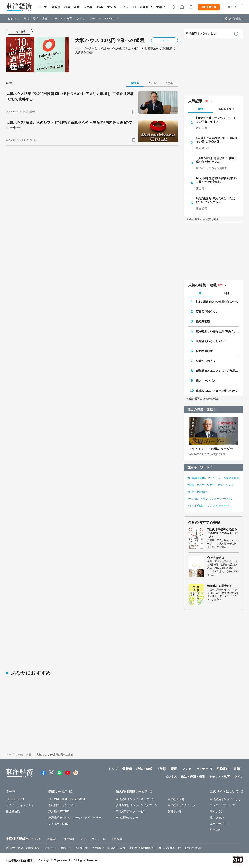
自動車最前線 (204, 351)
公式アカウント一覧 (93, 839)
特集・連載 (72, 7)
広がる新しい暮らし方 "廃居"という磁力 (218, 331)
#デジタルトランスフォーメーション (210, 499)
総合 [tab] (201, 109)
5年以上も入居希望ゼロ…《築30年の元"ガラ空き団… (216, 140)
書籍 (159, 7)
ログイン (232, 7)
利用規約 (215, 830)
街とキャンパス (206, 381)
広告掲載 (117, 839)
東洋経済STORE (59, 811)
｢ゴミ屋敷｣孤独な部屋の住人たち (217, 302)
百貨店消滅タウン (207, 312)
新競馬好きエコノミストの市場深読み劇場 (218, 371)
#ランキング (226, 485)
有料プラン (217, 811)
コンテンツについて (222, 805)
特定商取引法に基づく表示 (108, 848)
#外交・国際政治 (198, 492)
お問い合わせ (193, 848)
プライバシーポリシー (58, 848)
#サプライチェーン (217, 505)
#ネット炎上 (195, 505)
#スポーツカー (206, 485)
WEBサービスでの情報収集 (23, 848)
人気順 (88, 7)
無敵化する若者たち (220, 586)
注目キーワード (199, 467)
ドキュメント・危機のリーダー (211, 449)
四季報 (144, 7)
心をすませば (216, 558)
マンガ (112, 7)
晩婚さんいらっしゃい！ (211, 341)
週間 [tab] (226, 293)
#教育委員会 (232, 478)
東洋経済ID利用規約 (142, 848)
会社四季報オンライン (62, 805)
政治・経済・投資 (36, 18)
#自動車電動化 (197, 478)
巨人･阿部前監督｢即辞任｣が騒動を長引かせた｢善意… (216, 180)
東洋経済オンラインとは (201, 33)
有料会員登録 (209, 7)
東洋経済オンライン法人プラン (135, 799)
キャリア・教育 (62, 18)
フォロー (164, 40)
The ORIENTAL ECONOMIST (67, 799)
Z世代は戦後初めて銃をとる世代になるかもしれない (223, 533)
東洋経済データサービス (131, 811)
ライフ (81, 18)
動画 (100, 7)
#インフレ (215, 478)
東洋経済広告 (176, 799)
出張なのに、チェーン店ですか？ (217, 391)
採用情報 (69, 839)
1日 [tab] (201, 293)
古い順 (152, 83)
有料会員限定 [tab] (226, 109)
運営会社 (52, 839)
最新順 (56, 7)
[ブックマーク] (134, 112)
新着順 (135, 83)
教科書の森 (175, 811)
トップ (43, 7)
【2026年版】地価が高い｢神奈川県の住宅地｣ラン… (217, 160)
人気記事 (195, 101)
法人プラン (217, 818)
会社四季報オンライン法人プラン (137, 805)
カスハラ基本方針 (170, 848)
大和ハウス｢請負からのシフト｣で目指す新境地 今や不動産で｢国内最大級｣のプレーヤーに (69, 125)
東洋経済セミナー (127, 818)
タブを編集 (235, 19)
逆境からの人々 (206, 361)
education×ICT (15, 799)
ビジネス (14, 18)
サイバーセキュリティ (20, 805)
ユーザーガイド (220, 824)
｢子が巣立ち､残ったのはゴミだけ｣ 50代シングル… (216, 200)
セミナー (126, 7)
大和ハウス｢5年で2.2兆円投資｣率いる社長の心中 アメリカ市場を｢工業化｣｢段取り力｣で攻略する (70, 97)
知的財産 (82, 848)
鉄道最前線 (203, 321)
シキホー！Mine (58, 824)
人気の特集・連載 (202, 285)
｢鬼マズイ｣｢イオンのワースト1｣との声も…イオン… (216, 120)
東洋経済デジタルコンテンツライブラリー (75, 818)
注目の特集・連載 (200, 410)
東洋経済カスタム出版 (182, 805)
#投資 (191, 485)
